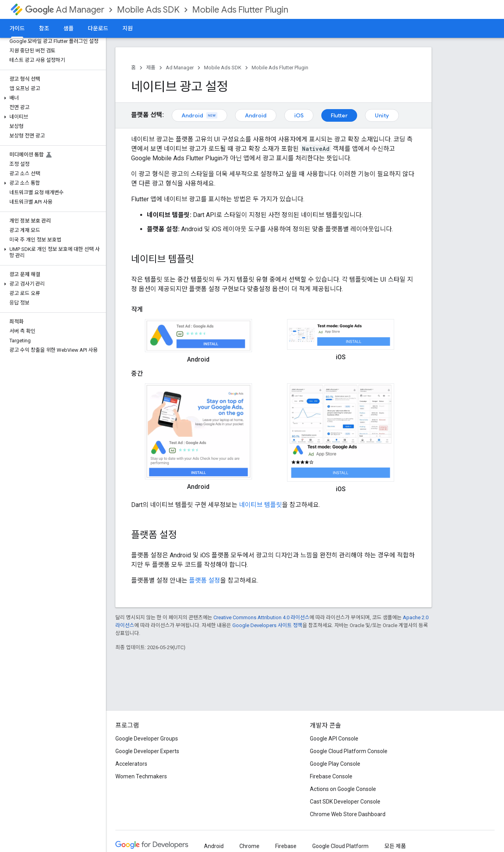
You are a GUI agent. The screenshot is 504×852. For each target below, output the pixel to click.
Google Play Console (335, 764)
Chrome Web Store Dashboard (348, 814)
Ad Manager (65, 10)
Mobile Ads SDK (148, 10)
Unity (382, 115)
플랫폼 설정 (205, 580)
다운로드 (98, 28)
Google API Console (334, 739)
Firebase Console (331, 776)
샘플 (69, 28)
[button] (51, 98)
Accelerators (131, 764)
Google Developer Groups (147, 739)
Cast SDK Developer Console (345, 802)
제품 (151, 68)
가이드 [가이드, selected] (17, 28)
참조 (44, 28)
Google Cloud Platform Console (349, 751)
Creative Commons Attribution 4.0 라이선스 (261, 617)
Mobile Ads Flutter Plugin (240, 10)
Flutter (339, 115)
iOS (299, 115)
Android (199, 115)
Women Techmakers (141, 776)
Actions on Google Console (343, 789)
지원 (128, 28)
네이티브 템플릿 (260, 505)
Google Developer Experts (147, 751)
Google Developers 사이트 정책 (267, 625)
